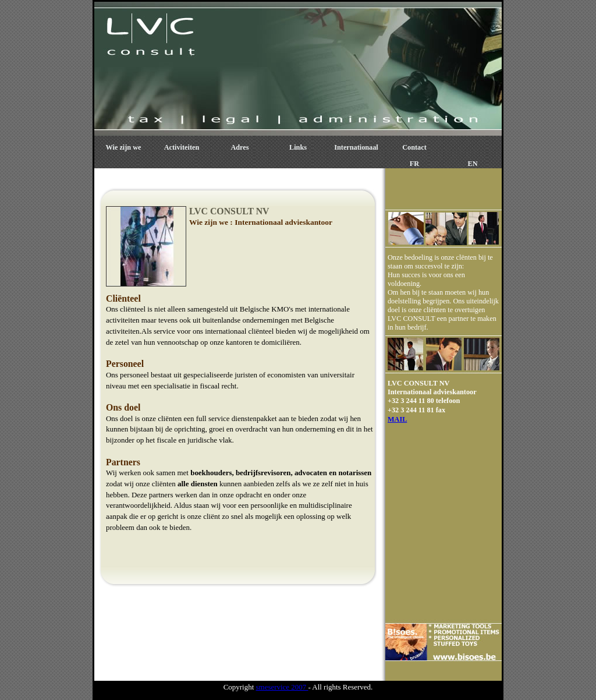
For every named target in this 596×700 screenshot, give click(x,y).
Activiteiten (182, 147)
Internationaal (356, 147)
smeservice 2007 (282, 687)
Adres (240, 147)
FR (414, 164)
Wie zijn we (124, 147)
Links (298, 147)
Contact (414, 147)
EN (473, 164)
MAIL (397, 419)
